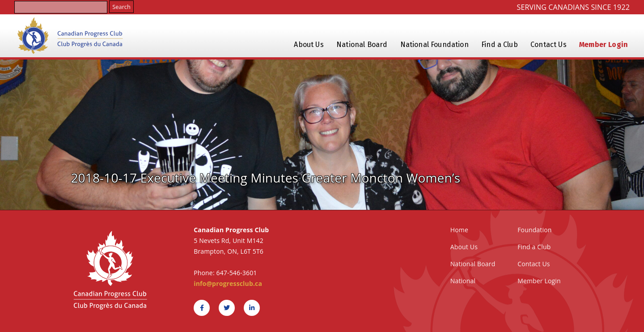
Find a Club (500, 45)
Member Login (604, 45)
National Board (362, 45)
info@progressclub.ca (228, 283)
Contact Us (549, 45)
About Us (309, 45)
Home (459, 230)
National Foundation (434, 45)
